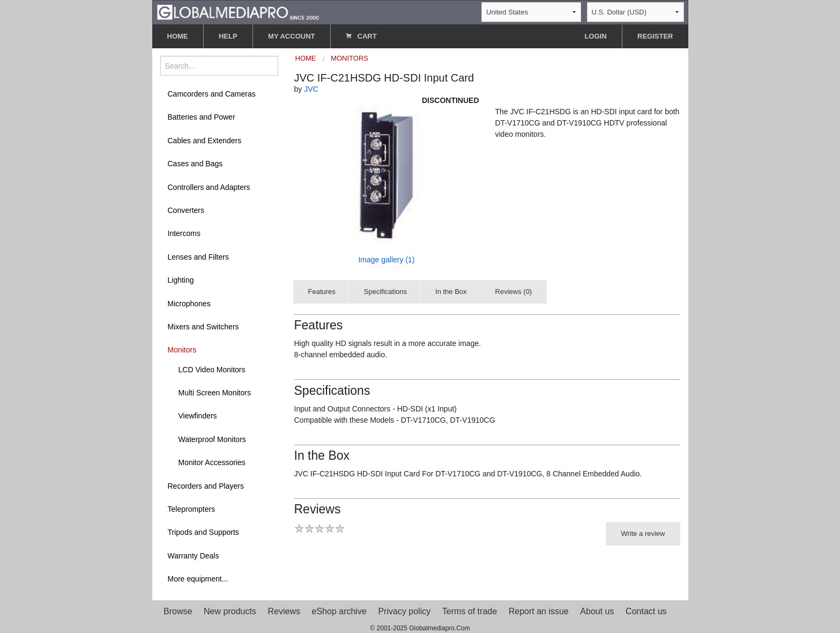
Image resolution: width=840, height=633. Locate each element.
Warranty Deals (194, 556)
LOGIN (595, 36)
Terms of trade (470, 611)
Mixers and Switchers (203, 327)
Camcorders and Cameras (212, 94)
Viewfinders (198, 416)
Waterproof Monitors (212, 439)
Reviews (284, 611)
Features (322, 292)
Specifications (385, 292)
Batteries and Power (202, 117)
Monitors (182, 350)
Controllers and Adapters (209, 187)
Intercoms (184, 233)
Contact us (646, 611)
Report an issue (539, 611)
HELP (228, 36)
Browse (178, 611)
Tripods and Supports (203, 532)
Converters (186, 210)
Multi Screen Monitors (215, 393)
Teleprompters (192, 509)
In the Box (451, 292)
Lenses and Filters (198, 257)
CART (361, 36)
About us (597, 611)
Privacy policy (404, 611)
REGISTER (655, 36)
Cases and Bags (195, 164)
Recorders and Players (206, 486)
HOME (178, 36)
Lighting (181, 280)
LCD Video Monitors (212, 370)
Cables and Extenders (205, 141)
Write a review (643, 533)
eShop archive (339, 611)
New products (230, 611)
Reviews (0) (514, 292)
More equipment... (198, 579)
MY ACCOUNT (291, 36)
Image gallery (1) (386, 260)
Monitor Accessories (212, 462)
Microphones (189, 304)
